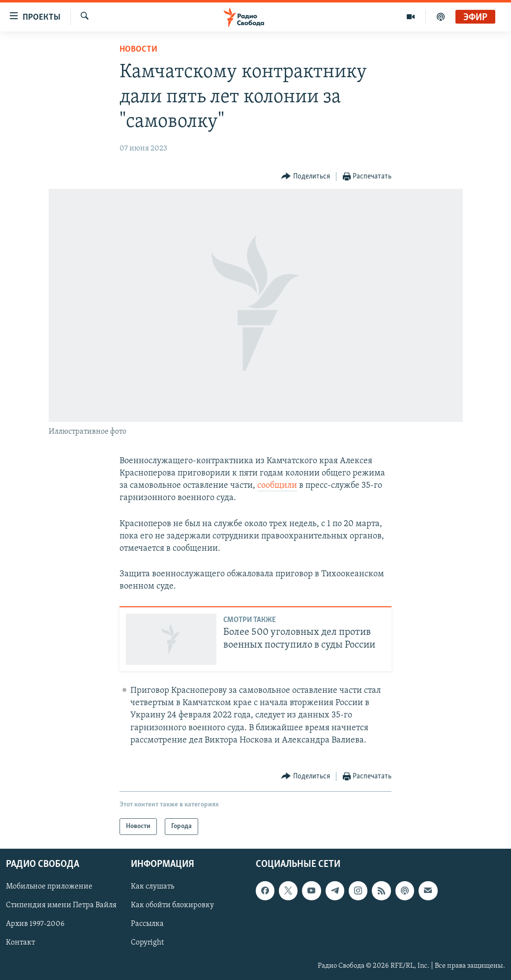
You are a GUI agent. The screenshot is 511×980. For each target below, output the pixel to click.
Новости (138, 49)
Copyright (147, 943)
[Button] (306, 177)
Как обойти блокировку (172, 906)
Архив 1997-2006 (35, 924)
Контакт (20, 943)
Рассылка (147, 924)
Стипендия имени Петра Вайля (61, 906)
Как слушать (152, 887)
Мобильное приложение (49, 887)
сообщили (277, 486)
